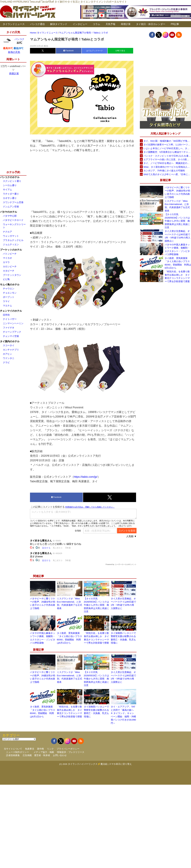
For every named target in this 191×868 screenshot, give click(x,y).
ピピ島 (6, 279)
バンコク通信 (37, 24)
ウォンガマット (11, 236)
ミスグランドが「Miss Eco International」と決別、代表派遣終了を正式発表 (177, 206)
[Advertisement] (83, 181)
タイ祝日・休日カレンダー (151, 24)
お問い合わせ (60, 755)
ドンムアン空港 (11, 207)
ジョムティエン (11, 244)
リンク (50, 749)
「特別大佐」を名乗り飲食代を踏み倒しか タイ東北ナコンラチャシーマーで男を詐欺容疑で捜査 (177, 276)
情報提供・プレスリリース (71, 752)
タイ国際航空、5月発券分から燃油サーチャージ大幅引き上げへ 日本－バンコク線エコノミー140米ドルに (167, 152)
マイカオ (7, 258)
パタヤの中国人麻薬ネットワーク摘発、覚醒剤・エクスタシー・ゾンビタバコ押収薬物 (177, 249)
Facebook (68, 51)
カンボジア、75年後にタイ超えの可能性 (164, 171)
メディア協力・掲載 (44, 752)
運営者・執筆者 (42, 755)
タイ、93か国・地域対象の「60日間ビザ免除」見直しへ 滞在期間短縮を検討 (167, 141)
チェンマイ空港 (11, 336)
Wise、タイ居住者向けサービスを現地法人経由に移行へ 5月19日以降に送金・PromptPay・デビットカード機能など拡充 (167, 167)
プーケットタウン (12, 275)
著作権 (40, 749)
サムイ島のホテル (10, 285)
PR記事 (175, 24)
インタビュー (80, 24)
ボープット (9, 297)
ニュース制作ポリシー (18, 752)
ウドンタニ (9, 358)
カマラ (6, 262)
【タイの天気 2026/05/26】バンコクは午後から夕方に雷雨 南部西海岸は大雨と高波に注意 (96, 605)
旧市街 (6, 315)
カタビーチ (9, 271)
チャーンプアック (12, 332)
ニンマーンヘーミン (13, 323)
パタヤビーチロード (13, 220)
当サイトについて (13, 749)
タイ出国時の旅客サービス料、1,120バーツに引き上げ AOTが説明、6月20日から (167, 145)
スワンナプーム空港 (13, 202)
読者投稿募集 (13, 755)
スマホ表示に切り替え (120, 764)
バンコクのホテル (10, 177)
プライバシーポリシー (68, 749)
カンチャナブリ (11, 350)
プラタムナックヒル (13, 240)
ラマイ (6, 301)
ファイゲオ (9, 328)
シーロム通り (10, 185)
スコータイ (9, 345)
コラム (96, 24)
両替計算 (126, 24)
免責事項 (30, 749)
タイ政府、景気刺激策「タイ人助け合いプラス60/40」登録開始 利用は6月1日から (178, 263)
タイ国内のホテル (10, 341)
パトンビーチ (10, 254)
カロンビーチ (10, 266)
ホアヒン (7, 354)
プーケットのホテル (11, 250)
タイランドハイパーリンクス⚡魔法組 (88, 764)
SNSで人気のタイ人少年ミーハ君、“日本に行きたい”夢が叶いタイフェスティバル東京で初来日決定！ (167, 174)
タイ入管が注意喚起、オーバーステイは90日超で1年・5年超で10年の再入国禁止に (177, 236)
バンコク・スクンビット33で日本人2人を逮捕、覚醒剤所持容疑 (167, 156)
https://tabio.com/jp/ (86, 477)
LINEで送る (120, 51)
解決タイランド (59, 24)
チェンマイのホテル (11, 311)
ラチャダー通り (11, 194)
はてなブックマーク (95, 51)
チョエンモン (10, 293)
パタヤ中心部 (10, 216)
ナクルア (7, 232)
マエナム (7, 306)
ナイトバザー (10, 319)
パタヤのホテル (9, 212)
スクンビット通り (12, 181)
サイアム (7, 190)
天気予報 (110, 24)
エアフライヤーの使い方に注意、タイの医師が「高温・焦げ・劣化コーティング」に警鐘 (167, 159)
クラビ (6, 362)
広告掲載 (27, 755)
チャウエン (9, 288)
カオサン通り (10, 198)
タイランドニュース (14, 24)
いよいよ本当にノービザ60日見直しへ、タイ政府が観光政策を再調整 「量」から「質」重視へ (167, 148)
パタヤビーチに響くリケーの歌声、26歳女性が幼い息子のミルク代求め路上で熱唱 (177, 192)
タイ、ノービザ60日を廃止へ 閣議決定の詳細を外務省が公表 (167, 163)
